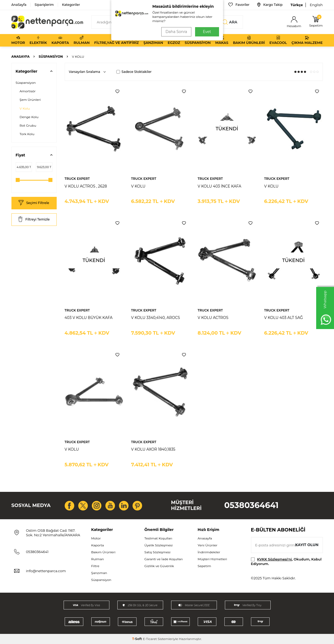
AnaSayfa (19, 5)
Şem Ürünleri (30, 100)
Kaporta (60, 40)
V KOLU (138, 186)
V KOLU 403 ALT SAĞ (284, 318)
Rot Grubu (28, 125)
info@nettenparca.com (46, 571)
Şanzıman (153, 40)
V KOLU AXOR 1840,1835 (153, 449)
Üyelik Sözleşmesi (159, 545)
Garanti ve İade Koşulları (164, 559)
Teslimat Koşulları (158, 538)
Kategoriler (71, 5)
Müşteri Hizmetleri (213, 559)
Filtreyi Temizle (34, 220)
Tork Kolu (27, 134)
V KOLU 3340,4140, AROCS (156, 318)
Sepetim (205, 566)
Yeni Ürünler (208, 545)
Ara (230, 22)
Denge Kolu (29, 117)
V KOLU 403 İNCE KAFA (220, 186)
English (316, 5)
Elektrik (38, 40)
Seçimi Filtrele (34, 203)
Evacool (278, 40)
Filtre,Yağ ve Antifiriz (117, 40)
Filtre (95, 566)
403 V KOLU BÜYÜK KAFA (89, 318)
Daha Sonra (176, 32)
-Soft (137, 639)
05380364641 (251, 505)
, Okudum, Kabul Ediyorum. (286, 561)
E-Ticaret (150, 639)
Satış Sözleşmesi (158, 552)
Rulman (82, 40)
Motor (18, 40)
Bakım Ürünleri (249, 40)
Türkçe (297, 5)
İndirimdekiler (209, 552)
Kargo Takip (270, 5)
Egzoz (174, 40)
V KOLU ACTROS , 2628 (86, 186)
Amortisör (28, 91)
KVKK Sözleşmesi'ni (274, 559)
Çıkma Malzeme (307, 40)
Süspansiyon (198, 40)
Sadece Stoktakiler (134, 72)
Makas (222, 40)
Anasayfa (21, 57)
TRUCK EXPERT (77, 179)
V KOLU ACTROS (213, 318)
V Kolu (25, 108)
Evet (207, 32)
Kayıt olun (307, 545)
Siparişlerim (44, 5)
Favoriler (239, 5)
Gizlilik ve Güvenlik (159, 566)
